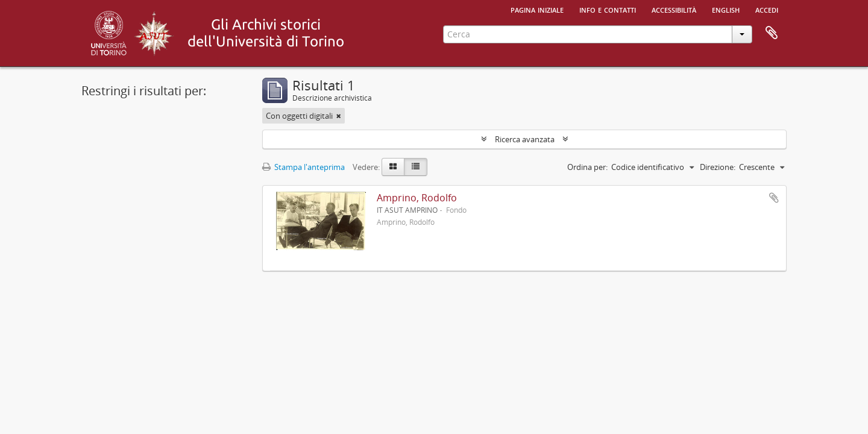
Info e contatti (608, 9)
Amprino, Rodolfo (417, 198)
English (726, 9)
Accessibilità (674, 9)
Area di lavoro (772, 33)
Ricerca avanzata (525, 139)
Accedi (767, 9)
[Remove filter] (339, 116)
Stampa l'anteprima (303, 167)
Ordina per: (587, 167)
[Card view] (393, 167)
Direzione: (718, 167)
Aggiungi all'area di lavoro (774, 198)
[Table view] (416, 167)
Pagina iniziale (537, 9)
